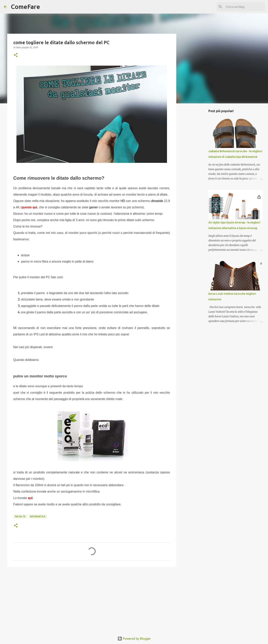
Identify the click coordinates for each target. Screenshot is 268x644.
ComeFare (25, 7)
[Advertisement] (92, 600)
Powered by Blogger (134, 639)
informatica (38, 516)
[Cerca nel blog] (245, 7)
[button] (16, 55)
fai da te (20, 516)
